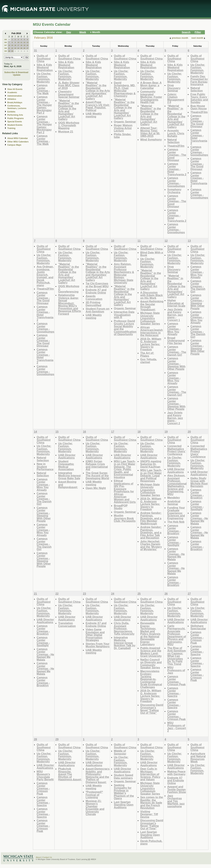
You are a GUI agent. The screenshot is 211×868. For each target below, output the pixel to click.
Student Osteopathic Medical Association (66, 465)
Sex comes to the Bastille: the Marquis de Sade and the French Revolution (152, 803)
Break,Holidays (15, 103)
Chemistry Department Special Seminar (69, 94)
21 (9, 48)
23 (15, 48)
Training (11, 128)
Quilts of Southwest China (44, 58)
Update (17, 75)
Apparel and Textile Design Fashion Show (177, 789)
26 (24, 48)
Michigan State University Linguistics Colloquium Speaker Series (150, 318)
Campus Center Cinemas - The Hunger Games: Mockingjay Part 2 (44, 105)
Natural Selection (173, 141)
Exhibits (11, 112)
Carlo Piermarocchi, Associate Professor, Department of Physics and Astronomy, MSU (177, 635)
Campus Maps (14, 145)
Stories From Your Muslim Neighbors (97, 645)
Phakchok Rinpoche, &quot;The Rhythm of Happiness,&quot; (70, 774)
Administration (15, 96)
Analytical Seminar (174, 503)
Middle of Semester (120, 752)
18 (21, 45)
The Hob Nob (176, 522)
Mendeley (174, 498)
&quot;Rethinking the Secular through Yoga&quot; (152, 305)
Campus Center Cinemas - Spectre (174, 692)
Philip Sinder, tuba (123, 136)
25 (21, 48)
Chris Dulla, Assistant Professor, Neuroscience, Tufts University (124, 628)
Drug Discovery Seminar (174, 88)
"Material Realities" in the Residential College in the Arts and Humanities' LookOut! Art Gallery (69, 110)
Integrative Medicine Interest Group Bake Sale (69, 476)
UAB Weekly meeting (94, 115)
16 (15, 45)
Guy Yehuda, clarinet (149, 361)
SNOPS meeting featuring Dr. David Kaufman (151, 464)
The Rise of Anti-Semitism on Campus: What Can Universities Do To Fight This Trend (176, 656)
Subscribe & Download (16, 72)
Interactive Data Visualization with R (124, 315)
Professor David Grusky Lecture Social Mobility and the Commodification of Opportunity (125, 328)
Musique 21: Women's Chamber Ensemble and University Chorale (95, 808)
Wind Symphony (151, 139)
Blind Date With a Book (152, 254)
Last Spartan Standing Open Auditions (124, 805)
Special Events (15, 122)
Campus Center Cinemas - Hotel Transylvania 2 (177, 169)
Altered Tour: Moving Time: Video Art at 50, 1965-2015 (150, 132)
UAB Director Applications (67, 456)
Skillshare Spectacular (198, 627)
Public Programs (16, 118)
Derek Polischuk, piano (151, 842)
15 (12, 45)
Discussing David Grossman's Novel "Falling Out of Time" (152, 709)
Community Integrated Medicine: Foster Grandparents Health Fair (151, 97)
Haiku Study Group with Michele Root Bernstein (199, 482)
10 (18, 42)
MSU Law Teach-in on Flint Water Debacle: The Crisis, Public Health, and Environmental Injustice (125, 469)
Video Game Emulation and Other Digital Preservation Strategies (95, 635)
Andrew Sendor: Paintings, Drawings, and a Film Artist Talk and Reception (151, 532)
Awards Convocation (94, 297)
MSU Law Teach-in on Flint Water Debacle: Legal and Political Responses (151, 475)
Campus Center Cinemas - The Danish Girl (177, 351)
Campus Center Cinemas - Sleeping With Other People (176, 364)
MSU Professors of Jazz (176, 670)
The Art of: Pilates (147, 354)
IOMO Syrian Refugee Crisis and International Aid (97, 465)
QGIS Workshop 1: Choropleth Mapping (69, 125)
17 (18, 45)
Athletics (12, 99)
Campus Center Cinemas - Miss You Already (174, 329)
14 (9, 45)
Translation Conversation (67, 625)
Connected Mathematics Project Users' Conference (176, 450)
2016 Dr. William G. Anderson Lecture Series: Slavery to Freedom (151, 344)
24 (18, 48)
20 (28, 45)
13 (28, 42)
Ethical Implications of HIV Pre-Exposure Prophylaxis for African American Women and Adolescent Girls (125, 491)
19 (24, 45)
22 (12, 48)
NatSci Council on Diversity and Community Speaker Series (151, 664)
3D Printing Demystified (93, 304)
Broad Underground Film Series (176, 340)
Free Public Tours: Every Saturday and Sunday (199, 98)
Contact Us (47, 857)
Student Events (15, 125)
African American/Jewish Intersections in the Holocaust (152, 331)
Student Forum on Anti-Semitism (97, 310)
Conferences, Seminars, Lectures (17, 107)
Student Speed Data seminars (123, 776)
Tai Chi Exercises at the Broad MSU (97, 285)
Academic (12, 92)
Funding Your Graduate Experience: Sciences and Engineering (176, 513)
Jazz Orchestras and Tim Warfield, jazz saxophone (176, 801)
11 (21, 42)
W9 (6, 51)
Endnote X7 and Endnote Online (96, 291)
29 (12, 51)
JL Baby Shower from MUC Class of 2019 (69, 85)
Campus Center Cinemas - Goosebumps (176, 182)
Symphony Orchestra (174, 191)
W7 (6, 45)
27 (28, 48)
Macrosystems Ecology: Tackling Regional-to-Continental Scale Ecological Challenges (151, 679)
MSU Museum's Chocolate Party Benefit (45, 776)
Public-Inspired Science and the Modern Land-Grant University (151, 652)
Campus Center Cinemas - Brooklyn (174, 530)
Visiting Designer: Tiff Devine (149, 814)
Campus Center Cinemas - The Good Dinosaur (177, 155)
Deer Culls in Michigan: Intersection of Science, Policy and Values (150, 774)
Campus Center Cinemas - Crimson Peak (176, 680)
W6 (6, 42)
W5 (6, 39)
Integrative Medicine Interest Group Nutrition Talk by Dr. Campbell (125, 643)
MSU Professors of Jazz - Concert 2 (177, 727)
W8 (6, 48)
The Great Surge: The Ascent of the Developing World (97, 476)
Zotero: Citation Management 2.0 (176, 98)
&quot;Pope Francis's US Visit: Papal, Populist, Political (98, 106)
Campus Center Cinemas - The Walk (43, 89)
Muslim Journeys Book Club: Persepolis (125, 518)
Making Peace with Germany (176, 773)
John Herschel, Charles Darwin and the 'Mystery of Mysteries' (151, 545)
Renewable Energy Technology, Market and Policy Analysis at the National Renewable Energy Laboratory (150, 634)
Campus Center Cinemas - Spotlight (174, 541)
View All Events (15, 89)
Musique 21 (66, 131)
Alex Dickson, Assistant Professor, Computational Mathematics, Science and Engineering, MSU (177, 485)
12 (24, 42)
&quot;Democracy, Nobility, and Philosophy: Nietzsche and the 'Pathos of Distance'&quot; (98, 775)
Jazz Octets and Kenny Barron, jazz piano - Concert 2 (175, 418)
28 (9, 51)
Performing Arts (15, 115)
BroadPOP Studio (121, 507)
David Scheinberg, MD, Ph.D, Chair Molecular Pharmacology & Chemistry (125, 89)
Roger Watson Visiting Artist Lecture (123, 128)
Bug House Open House (198, 107)
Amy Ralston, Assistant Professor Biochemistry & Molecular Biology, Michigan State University (124, 273)
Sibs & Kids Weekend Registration (45, 67)
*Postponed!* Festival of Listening (94, 795)
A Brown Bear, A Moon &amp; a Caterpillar (151, 85)
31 (9, 39)
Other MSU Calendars (18, 142)
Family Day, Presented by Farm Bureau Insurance (199, 80)
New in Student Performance (45, 467)
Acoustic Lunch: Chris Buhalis (176, 133)
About (38, 857)
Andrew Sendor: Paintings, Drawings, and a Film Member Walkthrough (151, 518)
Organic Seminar (125, 122)
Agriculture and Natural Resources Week (198, 758)
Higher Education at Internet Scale (176, 303)
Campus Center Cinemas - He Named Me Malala (176, 554)
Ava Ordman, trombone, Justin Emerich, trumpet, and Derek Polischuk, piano (45, 276)
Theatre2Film (176, 146)
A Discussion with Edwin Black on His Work (152, 295)
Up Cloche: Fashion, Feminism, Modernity (44, 78)
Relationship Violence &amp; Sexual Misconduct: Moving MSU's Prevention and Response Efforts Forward (70, 304)
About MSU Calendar (18, 138)
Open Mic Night (96, 488)
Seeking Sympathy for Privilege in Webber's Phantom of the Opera (124, 792)
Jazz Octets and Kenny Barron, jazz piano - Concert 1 (175, 315)
